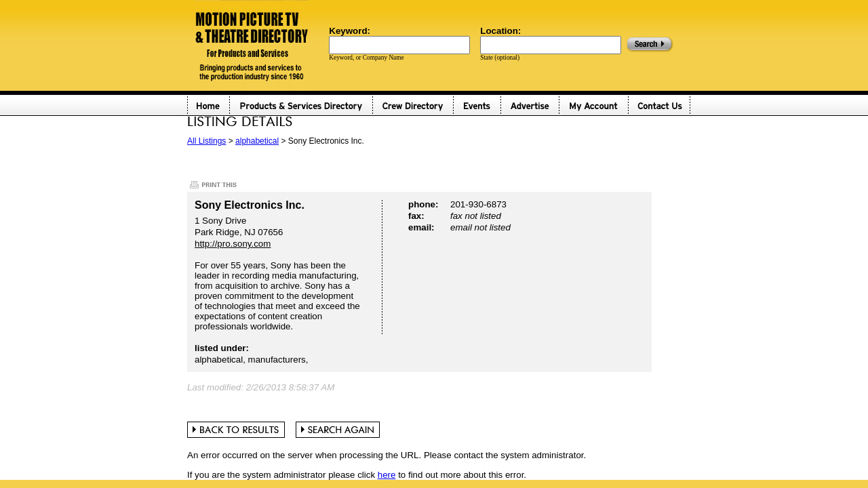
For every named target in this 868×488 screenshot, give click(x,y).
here (387, 475)
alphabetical (257, 141)
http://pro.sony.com (233, 244)
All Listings (206, 141)
